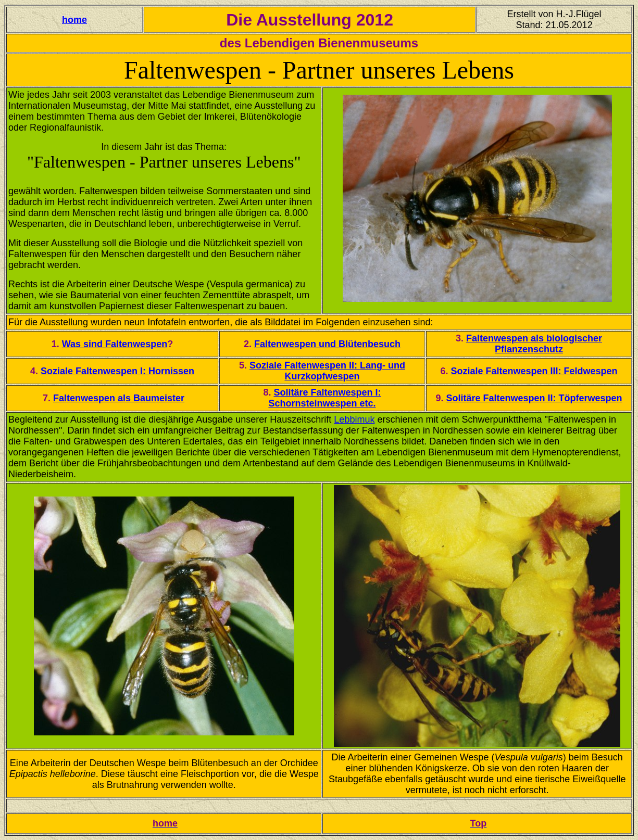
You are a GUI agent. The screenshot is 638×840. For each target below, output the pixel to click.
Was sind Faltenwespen (115, 344)
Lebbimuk (354, 419)
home (74, 20)
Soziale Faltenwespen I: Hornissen (117, 371)
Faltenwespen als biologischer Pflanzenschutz (534, 344)
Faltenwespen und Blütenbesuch (327, 344)
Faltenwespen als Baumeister (119, 398)
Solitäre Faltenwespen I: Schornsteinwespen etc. (324, 398)
